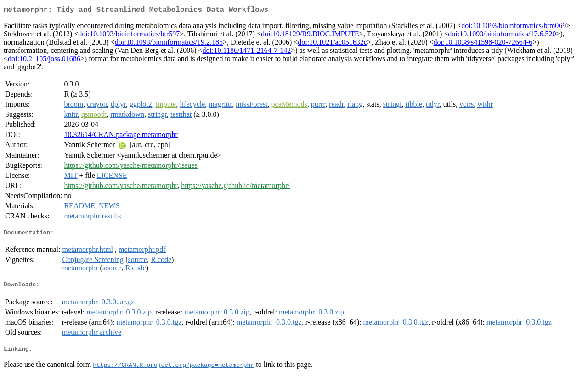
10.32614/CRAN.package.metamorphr (121, 136)
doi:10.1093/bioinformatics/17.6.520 (502, 36)
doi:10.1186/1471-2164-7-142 (247, 52)
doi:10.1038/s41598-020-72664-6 (483, 44)
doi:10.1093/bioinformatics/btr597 (129, 36)
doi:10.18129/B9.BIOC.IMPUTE (310, 36)
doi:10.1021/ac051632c (332, 44)
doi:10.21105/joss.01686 (44, 60)
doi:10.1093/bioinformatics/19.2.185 (169, 44)
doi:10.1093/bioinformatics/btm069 (514, 27)
